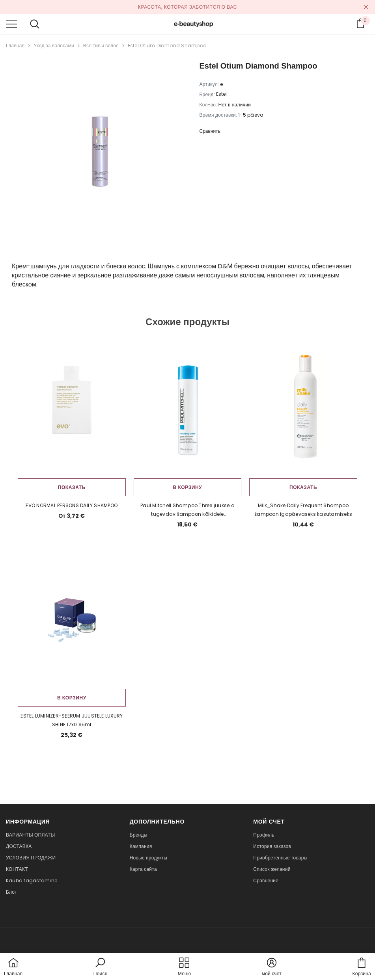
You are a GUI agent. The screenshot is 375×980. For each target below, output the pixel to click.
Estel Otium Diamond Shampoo (167, 46)
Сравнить (210, 131)
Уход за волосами (54, 46)
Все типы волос (101, 46)
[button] (100, 967)
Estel (221, 94)
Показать (72, 487)
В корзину (188, 487)
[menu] (11, 24)
